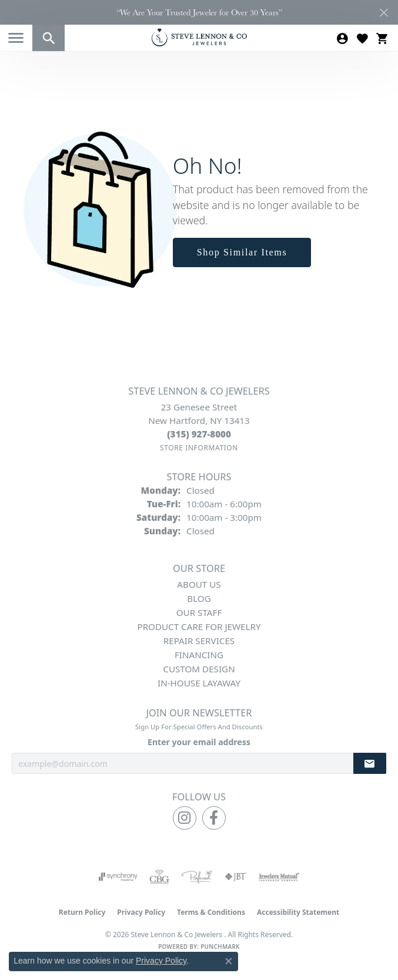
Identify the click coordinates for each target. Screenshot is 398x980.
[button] (49, 38)
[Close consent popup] (229, 961)
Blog (199, 598)
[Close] (384, 13)
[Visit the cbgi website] (159, 877)
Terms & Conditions (211, 912)
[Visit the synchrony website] (118, 877)
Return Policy (82, 912)
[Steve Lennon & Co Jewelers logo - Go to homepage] (199, 37)
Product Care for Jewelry (199, 627)
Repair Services (199, 641)
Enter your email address (199, 742)
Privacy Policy (141, 912)
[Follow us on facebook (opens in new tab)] (214, 818)
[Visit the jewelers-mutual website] (279, 877)
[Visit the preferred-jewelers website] (197, 877)
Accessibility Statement (298, 912)
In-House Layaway (199, 683)
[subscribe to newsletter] (370, 764)
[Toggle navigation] (16, 38)
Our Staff (199, 612)
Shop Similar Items (242, 252)
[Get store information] (199, 448)
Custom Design (199, 669)
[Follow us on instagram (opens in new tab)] (185, 818)
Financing (199, 655)
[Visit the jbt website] (236, 877)
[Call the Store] (199, 434)
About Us (199, 584)
